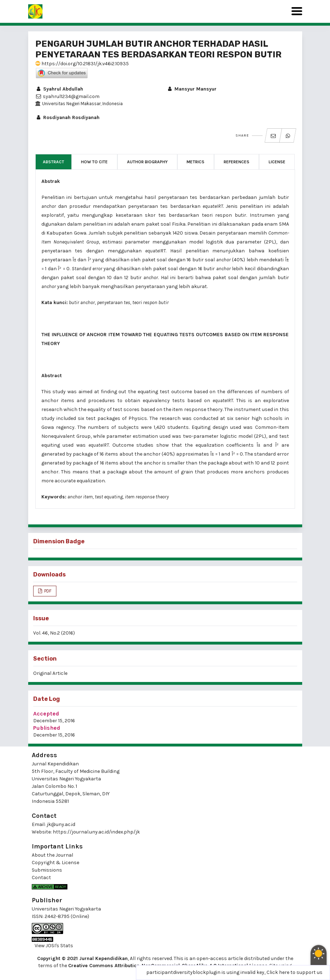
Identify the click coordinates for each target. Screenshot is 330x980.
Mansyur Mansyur (192, 89)
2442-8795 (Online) (67, 916)
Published (47, 728)
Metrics (196, 162)
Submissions (47, 870)
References (237, 162)
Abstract (54, 162)
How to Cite (94, 162)
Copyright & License (55, 863)
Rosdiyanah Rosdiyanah (67, 117)
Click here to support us (295, 972)
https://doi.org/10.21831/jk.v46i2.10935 (82, 64)
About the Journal (52, 855)
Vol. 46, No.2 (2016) (54, 633)
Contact (41, 878)
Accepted (46, 714)
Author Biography (147, 162)
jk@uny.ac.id (61, 824)
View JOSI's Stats (54, 946)
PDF (47, 591)
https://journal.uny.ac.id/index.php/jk (96, 832)
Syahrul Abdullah (59, 89)
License (277, 162)
